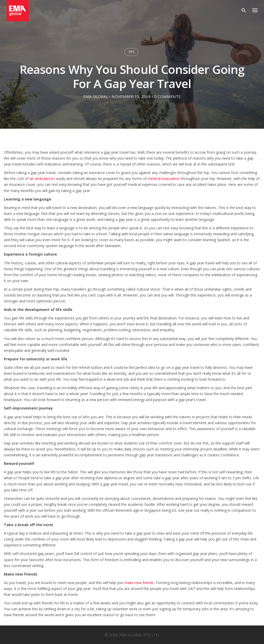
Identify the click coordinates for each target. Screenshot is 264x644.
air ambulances (42, 179)
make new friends (139, 583)
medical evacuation (164, 179)
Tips (131, 52)
